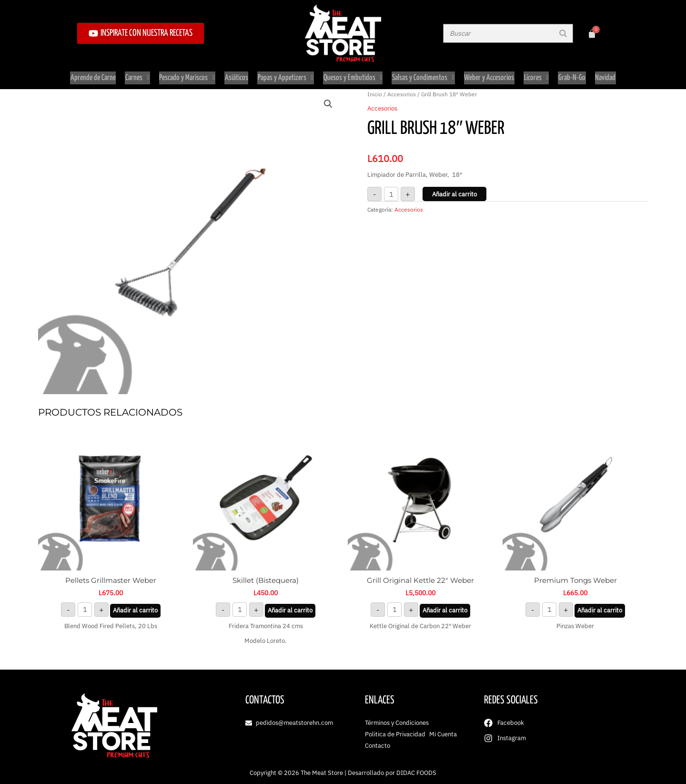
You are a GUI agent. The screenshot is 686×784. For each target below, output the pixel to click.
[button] (328, 100)
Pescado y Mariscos (189, 76)
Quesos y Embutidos (353, 76)
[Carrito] (592, 34)
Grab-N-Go (570, 76)
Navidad (602, 76)
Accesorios (402, 90)
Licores (535, 76)
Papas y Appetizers (286, 76)
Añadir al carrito (454, 190)
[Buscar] (563, 33)
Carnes (140, 76)
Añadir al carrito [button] (135, 606)
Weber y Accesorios (488, 76)
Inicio (375, 90)
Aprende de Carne (96, 76)
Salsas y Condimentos (423, 76)
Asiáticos (237, 76)
